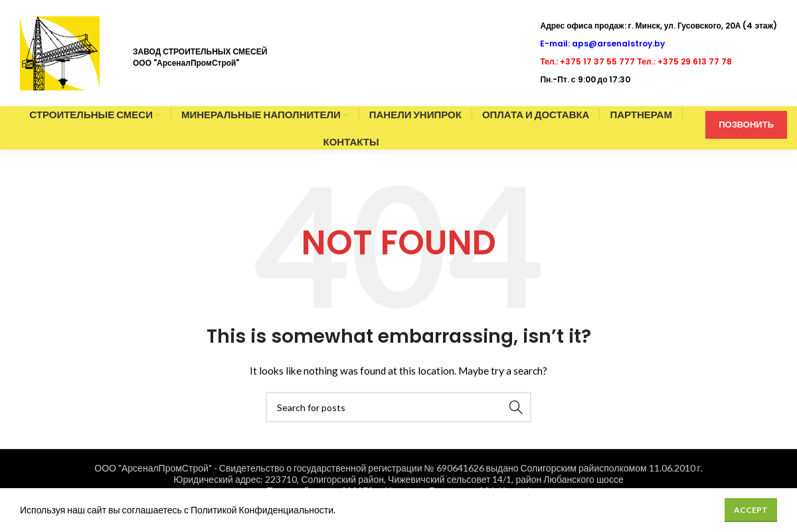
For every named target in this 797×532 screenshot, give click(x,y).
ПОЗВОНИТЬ (746, 124)
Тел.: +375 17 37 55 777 (587, 61)
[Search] (398, 407)
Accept (751, 510)
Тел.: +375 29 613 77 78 (685, 61)
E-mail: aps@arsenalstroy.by (602, 44)
